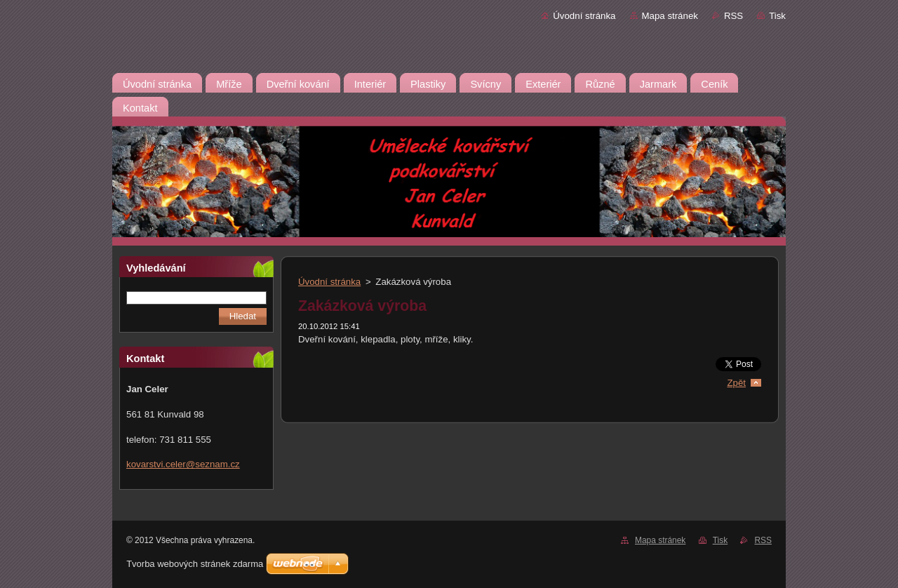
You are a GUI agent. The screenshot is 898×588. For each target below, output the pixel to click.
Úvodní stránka (584, 16)
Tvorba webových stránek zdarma (195, 564)
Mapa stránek (670, 16)
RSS (733, 16)
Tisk (777, 16)
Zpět (736, 383)
